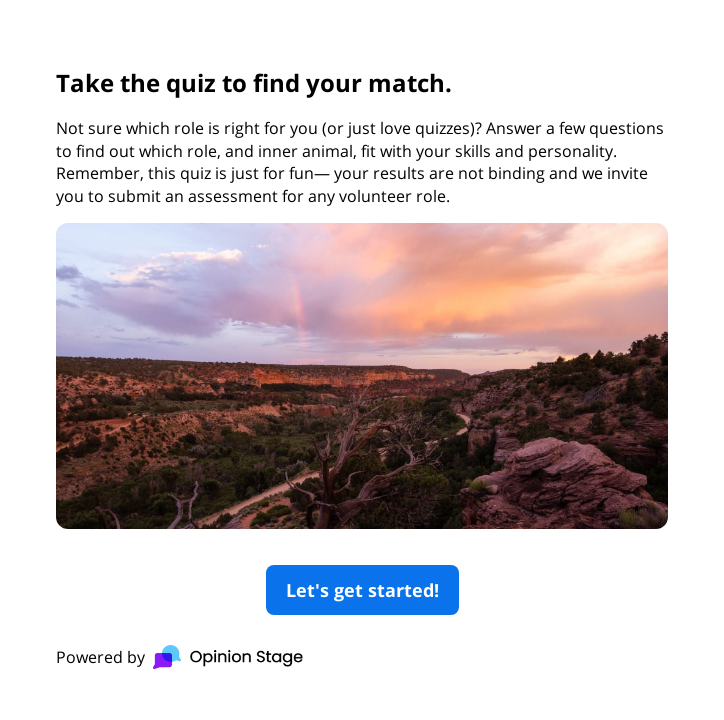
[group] (362, 359)
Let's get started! (362, 590)
